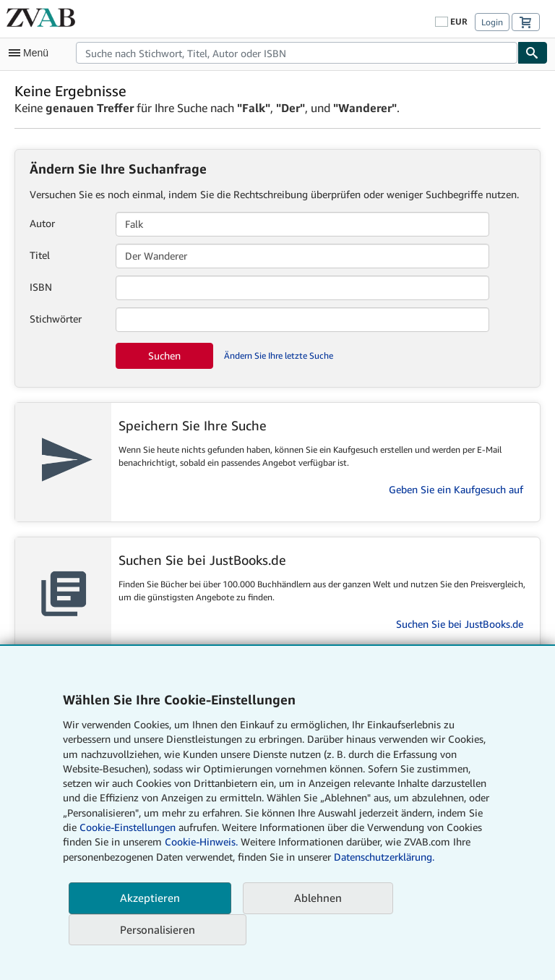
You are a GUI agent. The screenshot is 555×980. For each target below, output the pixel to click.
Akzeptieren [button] (150, 898)
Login (492, 22)
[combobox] (297, 53)
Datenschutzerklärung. (384, 857)
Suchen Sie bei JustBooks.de (460, 624)
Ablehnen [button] (318, 898)
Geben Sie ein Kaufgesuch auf (456, 489)
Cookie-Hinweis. (201, 841)
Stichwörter (56, 319)
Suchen (164, 355)
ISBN (41, 287)
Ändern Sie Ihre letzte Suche (279, 355)
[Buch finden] (533, 53)
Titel (40, 255)
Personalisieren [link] (158, 929)
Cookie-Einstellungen (128, 827)
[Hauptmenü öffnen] (32, 53)
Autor (42, 223)
